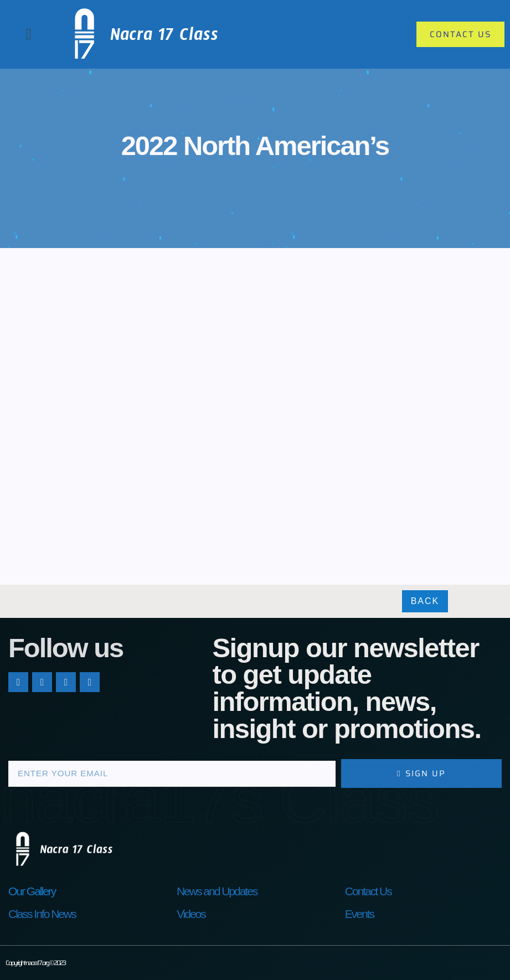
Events (359, 914)
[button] (29, 34)
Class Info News (42, 914)
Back (425, 601)
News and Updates (217, 891)
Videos (191, 914)
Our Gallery (32, 891)
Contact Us (368, 891)
